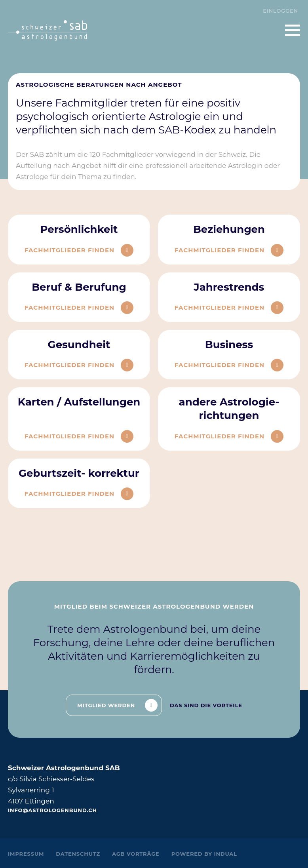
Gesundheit (79, 345)
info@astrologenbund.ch (52, 810)
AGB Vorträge (136, 854)
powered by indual (204, 854)
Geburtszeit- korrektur (79, 473)
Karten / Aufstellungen (79, 402)
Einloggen (280, 11)
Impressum (26, 854)
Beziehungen (229, 229)
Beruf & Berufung (79, 287)
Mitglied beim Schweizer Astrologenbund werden (154, 606)
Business (229, 345)
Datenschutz (78, 854)
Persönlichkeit (79, 229)
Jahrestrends (229, 287)
